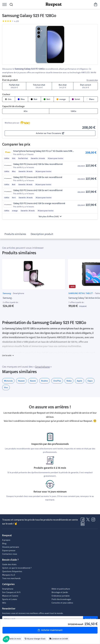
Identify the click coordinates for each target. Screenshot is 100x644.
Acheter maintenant (50, 630)
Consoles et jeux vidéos (62, 603)
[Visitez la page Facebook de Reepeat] (83, 520)
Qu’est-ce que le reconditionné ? (17, 568)
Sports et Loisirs (10, 599)
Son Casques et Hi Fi (11, 592)
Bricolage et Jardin (60, 592)
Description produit (42, 234)
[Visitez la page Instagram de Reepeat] (94, 520)
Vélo (4, 603)
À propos (6, 540)
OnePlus (57, 381)
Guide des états (9, 564)
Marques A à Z (9, 575)
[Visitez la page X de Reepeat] (89, 520)
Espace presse (9, 550)
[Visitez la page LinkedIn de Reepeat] (83, 525)
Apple (80, 381)
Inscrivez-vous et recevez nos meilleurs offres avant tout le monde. (33, 613)
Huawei (21, 381)
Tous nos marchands (11, 578)
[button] (50, 216)
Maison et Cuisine (10, 596)
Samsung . (8, 298)
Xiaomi (33, 381)
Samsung (7, 293)
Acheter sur (50, 133)
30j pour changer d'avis (35, 639)
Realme (45, 381)
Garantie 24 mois (13, 639)
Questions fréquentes (12, 571)
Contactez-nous (10, 554)
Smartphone (19, 293)
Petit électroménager (61, 599)
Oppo (90, 381)
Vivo (6, 387)
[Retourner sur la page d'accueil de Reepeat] (54, 5)
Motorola (8, 381)
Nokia (69, 381)
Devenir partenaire (11, 547)
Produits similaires (15, 234)
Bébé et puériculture (61, 589)
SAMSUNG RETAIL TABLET (81, 293)
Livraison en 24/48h (59, 639)
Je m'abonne (90, 619)
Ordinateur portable (61, 596)
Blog (4, 543)
